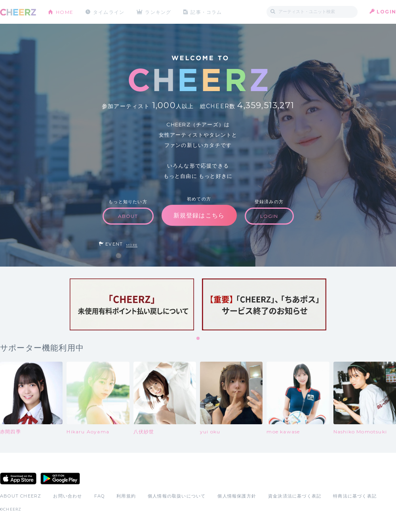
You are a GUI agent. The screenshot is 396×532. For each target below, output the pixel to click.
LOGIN (386, 12)
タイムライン (109, 12)
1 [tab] (198, 339)
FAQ (100, 496)
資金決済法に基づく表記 (295, 496)
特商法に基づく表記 (355, 496)
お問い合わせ (68, 496)
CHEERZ (18, 12)
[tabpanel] (132, 304)
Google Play (60, 479)
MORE (132, 245)
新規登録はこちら (199, 215)
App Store (18, 479)
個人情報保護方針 (237, 496)
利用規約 (126, 496)
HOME (65, 12)
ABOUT (128, 216)
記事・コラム (207, 12)
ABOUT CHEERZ (21, 496)
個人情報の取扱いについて (177, 496)
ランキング (159, 12)
